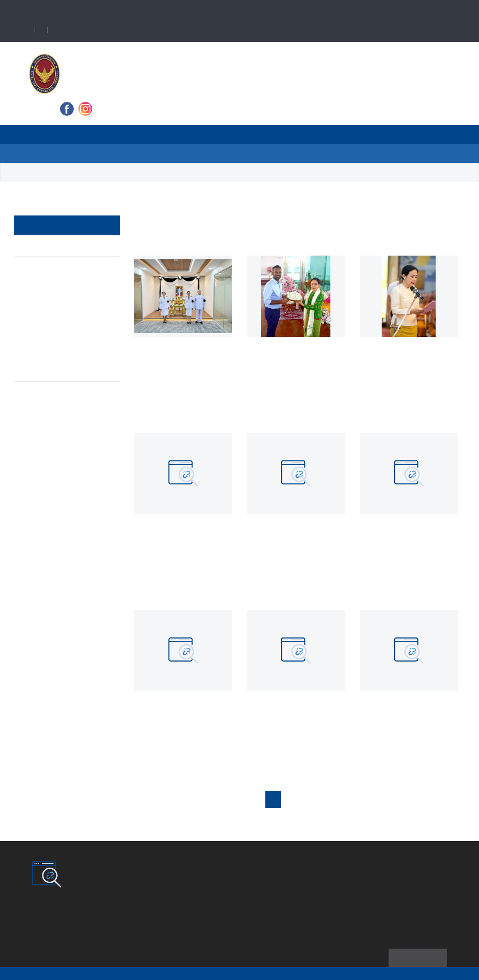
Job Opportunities (58, 326)
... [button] (372, 800)
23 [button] (409, 800)
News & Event (44, 247)
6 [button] (356, 800)
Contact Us (229, 153)
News (155, 134)
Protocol (42, 266)
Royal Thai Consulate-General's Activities (61, 296)
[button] (438, 800)
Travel (199, 134)
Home (36, 134)
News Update (91, 173)
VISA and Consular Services (279, 134)
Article (32, 383)
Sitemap (416, 946)
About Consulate (94, 134)
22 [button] (390, 800)
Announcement (52, 364)
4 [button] (325, 800)
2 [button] (293, 800)
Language (87, 30)
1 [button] (278, 800)
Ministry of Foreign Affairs (387, 134)
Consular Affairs (54, 345)
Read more (158, 405)
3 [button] (309, 800)
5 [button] (341, 800)
